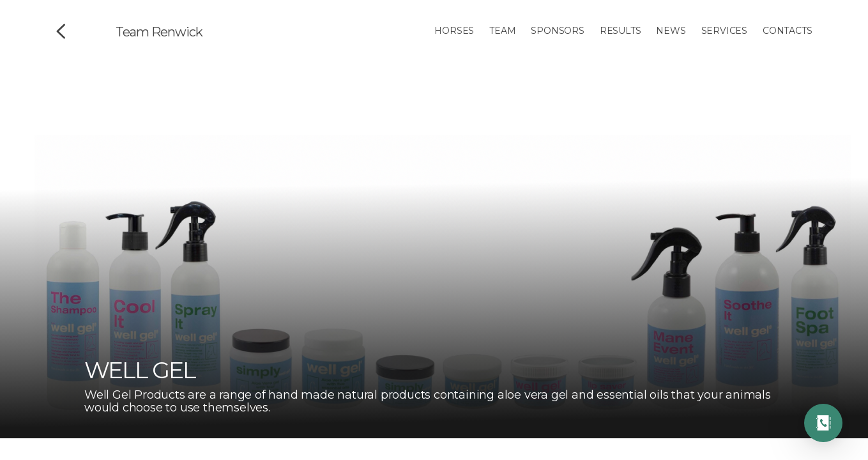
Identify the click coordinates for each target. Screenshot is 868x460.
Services (724, 31)
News (671, 31)
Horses (454, 31)
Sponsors (557, 31)
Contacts (787, 31)
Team (502, 31)
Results (621, 31)
